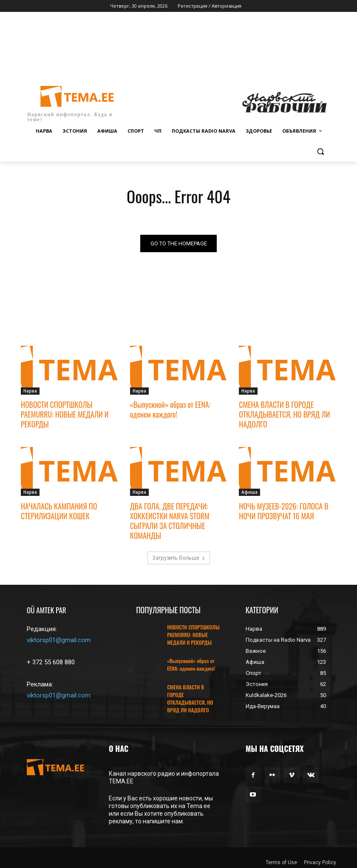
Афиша (249, 491)
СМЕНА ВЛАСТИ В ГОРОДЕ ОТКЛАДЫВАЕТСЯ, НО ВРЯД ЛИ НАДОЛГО (282, 414)
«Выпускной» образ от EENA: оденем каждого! (169, 409)
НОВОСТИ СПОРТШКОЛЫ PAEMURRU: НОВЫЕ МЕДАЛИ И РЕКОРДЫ (63, 414)
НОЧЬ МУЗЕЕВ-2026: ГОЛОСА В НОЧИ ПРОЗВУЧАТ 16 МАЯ (282, 509)
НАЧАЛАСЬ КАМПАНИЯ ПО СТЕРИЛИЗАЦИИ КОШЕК (57, 509)
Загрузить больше (179, 555)
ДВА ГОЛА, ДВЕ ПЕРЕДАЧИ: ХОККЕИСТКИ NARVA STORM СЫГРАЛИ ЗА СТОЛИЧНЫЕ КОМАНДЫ (168, 519)
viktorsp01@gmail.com (59, 637)
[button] (320, 152)
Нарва (30, 391)
